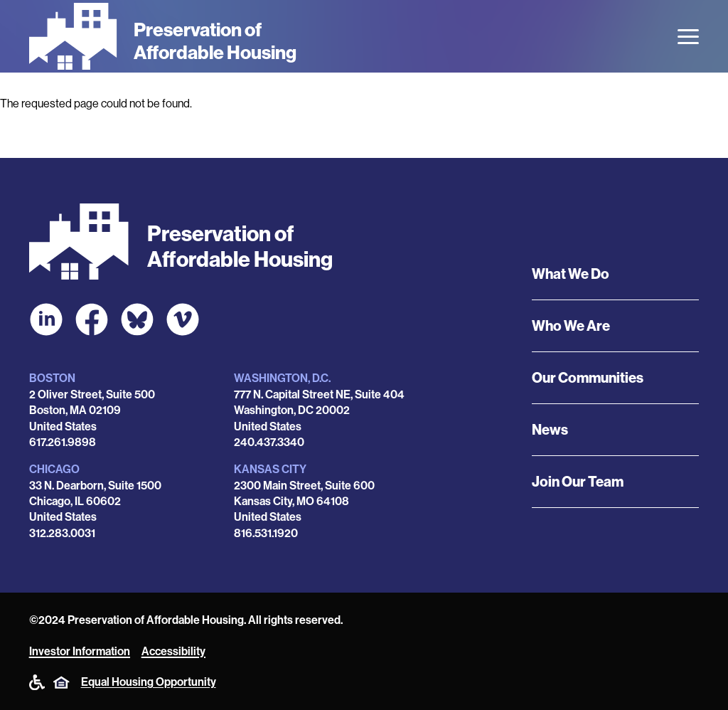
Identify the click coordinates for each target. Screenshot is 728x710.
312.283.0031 (62, 533)
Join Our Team (578, 482)
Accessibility (173, 651)
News (550, 430)
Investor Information (80, 651)
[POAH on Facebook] (92, 319)
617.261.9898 (63, 442)
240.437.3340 (269, 442)
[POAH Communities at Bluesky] (137, 319)
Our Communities (588, 378)
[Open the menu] (688, 37)
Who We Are (571, 326)
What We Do (571, 274)
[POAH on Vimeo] (183, 319)
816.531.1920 (266, 533)
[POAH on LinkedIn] (46, 319)
